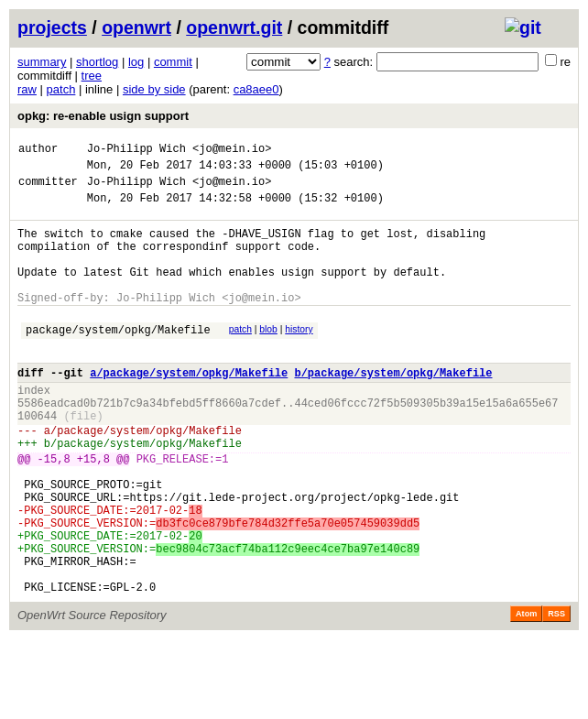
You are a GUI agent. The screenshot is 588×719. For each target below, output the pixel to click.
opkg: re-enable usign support (103, 116)
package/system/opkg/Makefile (118, 359)
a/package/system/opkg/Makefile (189, 408)
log (136, 62)
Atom (526, 693)
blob (268, 357)
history (299, 357)
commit (173, 62)
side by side (154, 89)
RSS (556, 693)
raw (27, 89)
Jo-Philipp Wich (136, 151)
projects (52, 27)
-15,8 (54, 511)
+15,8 (93, 511)
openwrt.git (234, 27)
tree (92, 76)
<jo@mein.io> (232, 151)
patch (61, 89)
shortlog (97, 62)
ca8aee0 (256, 89)
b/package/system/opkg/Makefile (393, 408)
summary (42, 62)
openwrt (136, 27)
